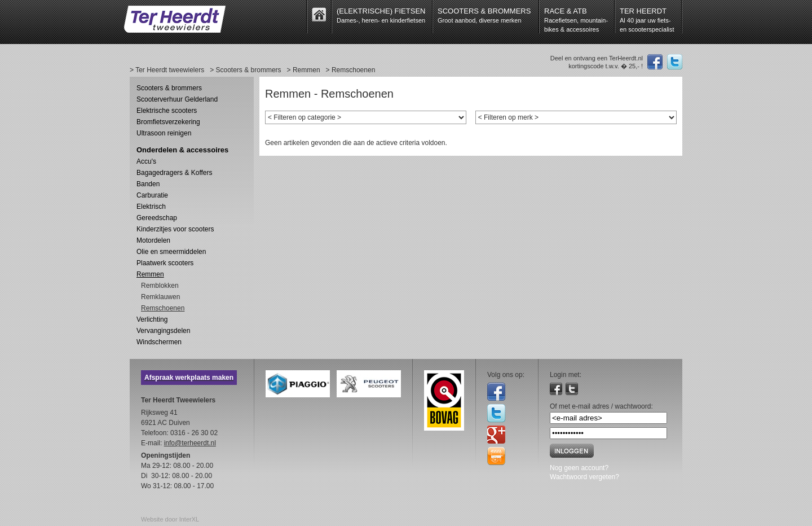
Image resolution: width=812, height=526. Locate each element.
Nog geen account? (579, 468)
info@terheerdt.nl (190, 443)
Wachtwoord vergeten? (584, 477)
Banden (148, 184)
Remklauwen (160, 297)
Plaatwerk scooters (165, 263)
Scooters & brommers (169, 88)
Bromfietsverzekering (168, 122)
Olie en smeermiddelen (171, 252)
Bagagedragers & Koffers (175, 173)
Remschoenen (163, 308)
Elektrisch (151, 207)
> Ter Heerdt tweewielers (167, 70)
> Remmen (304, 70)
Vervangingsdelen (163, 331)
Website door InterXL (170, 519)
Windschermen (159, 342)
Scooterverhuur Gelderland (177, 99)
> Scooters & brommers (245, 70)
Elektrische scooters (167, 111)
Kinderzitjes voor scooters (175, 229)
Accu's (146, 161)
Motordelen (153, 240)
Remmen (150, 274)
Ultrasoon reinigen (164, 133)
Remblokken (160, 286)
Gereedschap (157, 218)
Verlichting (152, 319)
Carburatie (152, 195)
